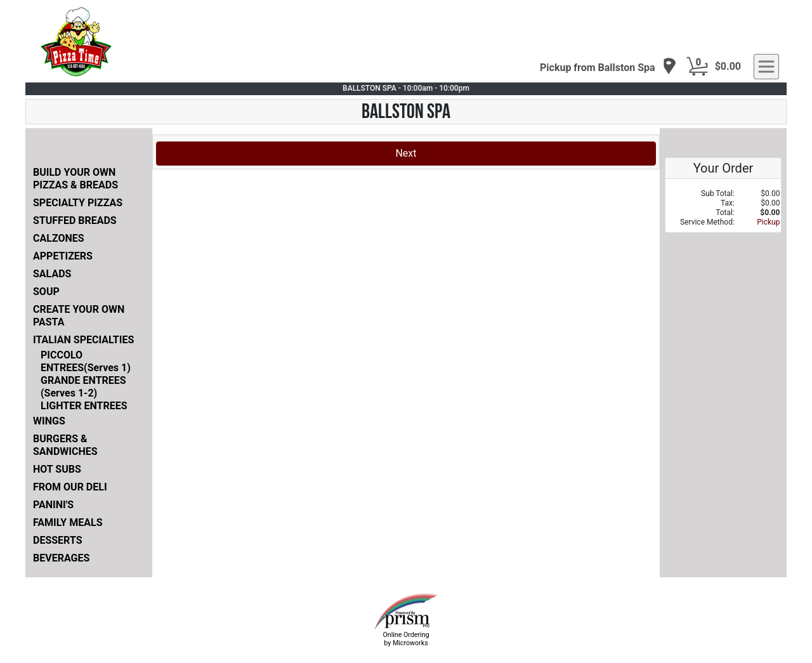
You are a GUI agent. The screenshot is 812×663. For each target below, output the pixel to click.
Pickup (768, 222)
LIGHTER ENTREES (84, 406)
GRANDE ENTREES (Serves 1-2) (83, 387)
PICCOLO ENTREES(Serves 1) (86, 361)
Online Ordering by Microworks (406, 639)
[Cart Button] (697, 67)
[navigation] (608, 67)
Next (406, 153)
